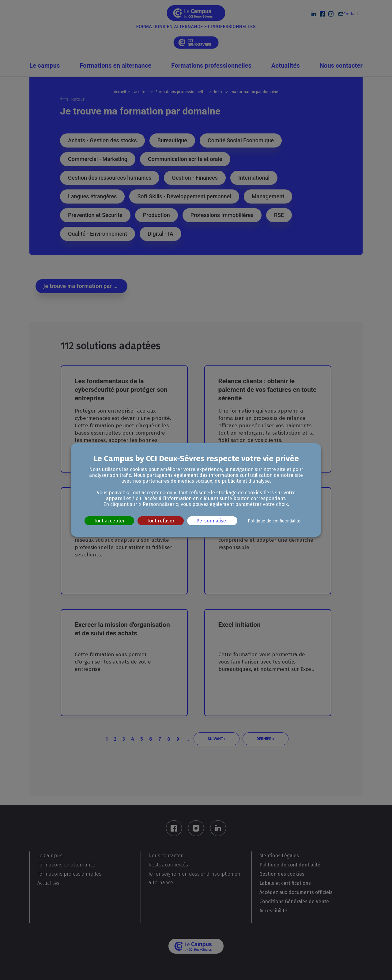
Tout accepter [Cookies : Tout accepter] (109, 521)
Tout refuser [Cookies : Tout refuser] (161, 521)
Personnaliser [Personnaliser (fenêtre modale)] (212, 521)
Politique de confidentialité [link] (274, 521)
